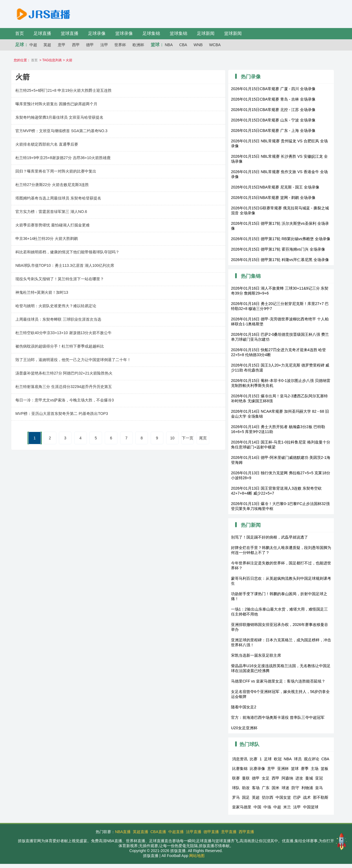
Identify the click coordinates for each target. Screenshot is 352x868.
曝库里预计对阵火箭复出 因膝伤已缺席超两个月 (56, 104)
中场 (267, 807)
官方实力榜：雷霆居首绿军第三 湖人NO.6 (51, 212)
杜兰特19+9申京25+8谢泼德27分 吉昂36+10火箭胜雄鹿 (63, 158)
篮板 (324, 769)
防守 (295, 788)
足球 (268, 759)
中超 (33, 45)
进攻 (299, 778)
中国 (257, 807)
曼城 (309, 778)
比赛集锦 (240, 769)
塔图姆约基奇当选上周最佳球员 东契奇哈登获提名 (58, 198)
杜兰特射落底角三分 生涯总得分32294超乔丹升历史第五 (64, 387)
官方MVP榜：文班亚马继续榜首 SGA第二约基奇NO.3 (61, 131)
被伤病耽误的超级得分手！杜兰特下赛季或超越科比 (60, 346)
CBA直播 (158, 832)
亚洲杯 (283, 769)
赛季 (305, 769)
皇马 (319, 788)
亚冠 (319, 778)
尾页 (203, 438)
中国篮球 (311, 807)
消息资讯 (240, 759)
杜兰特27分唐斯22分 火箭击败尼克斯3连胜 (52, 185)
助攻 (246, 788)
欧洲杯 (138, 45)
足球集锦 (151, 33)
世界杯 (120, 45)
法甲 (104, 45)
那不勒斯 (321, 797)
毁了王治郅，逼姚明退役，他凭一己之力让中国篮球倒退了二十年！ (73, 360)
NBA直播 (123, 832)
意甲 (62, 45)
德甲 (90, 45)
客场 (256, 788)
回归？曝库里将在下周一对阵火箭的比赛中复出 (56, 171)
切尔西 (268, 797)
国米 (276, 788)
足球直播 (42, 33)
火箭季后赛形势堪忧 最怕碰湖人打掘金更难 (53, 225)
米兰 (287, 807)
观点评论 (312, 759)
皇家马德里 (242, 807)
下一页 (188, 438)
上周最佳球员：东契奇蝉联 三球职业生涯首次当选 (58, 319)
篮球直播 (70, 33)
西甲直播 (246, 832)
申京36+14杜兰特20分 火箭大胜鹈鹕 (47, 239)
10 (172, 438)
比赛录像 (257, 769)
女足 (266, 778)
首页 (20, 33)
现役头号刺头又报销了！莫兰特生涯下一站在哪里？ (60, 279)
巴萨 (297, 797)
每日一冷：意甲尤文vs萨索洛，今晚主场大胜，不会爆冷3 (65, 400)
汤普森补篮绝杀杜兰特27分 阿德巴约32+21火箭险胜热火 (64, 373)
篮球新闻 (233, 33)
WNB (198, 45)
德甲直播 (211, 832)
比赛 (254, 759)
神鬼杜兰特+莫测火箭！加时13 (42, 292)
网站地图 (197, 856)
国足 (246, 797)
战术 (307, 797)
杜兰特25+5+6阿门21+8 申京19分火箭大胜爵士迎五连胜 (64, 90)
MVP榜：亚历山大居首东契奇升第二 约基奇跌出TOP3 (62, 414)
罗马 (236, 797)
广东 (266, 788)
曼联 (246, 778)
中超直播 (176, 832)
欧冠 (278, 759)
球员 (298, 759)
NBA (169, 45)
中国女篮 (283, 797)
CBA (183, 45)
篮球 (295, 769)
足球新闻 (206, 33)
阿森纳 (287, 778)
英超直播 (141, 832)
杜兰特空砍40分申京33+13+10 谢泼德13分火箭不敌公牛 (64, 333)
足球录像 (97, 33)
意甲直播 (229, 832)
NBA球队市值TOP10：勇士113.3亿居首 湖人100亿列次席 (65, 265)
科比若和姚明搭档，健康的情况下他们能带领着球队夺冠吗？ (67, 252)
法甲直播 (194, 832)
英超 (47, 45)
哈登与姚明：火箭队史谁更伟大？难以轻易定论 (56, 306)
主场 (315, 769)
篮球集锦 (178, 33)
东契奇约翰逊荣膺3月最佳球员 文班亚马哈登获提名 (59, 117)
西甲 (76, 45)
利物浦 (307, 788)
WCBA (215, 45)
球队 (236, 788)
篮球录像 (124, 33)
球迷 (285, 788)
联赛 (236, 778)
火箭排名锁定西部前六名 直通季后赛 (47, 144)
